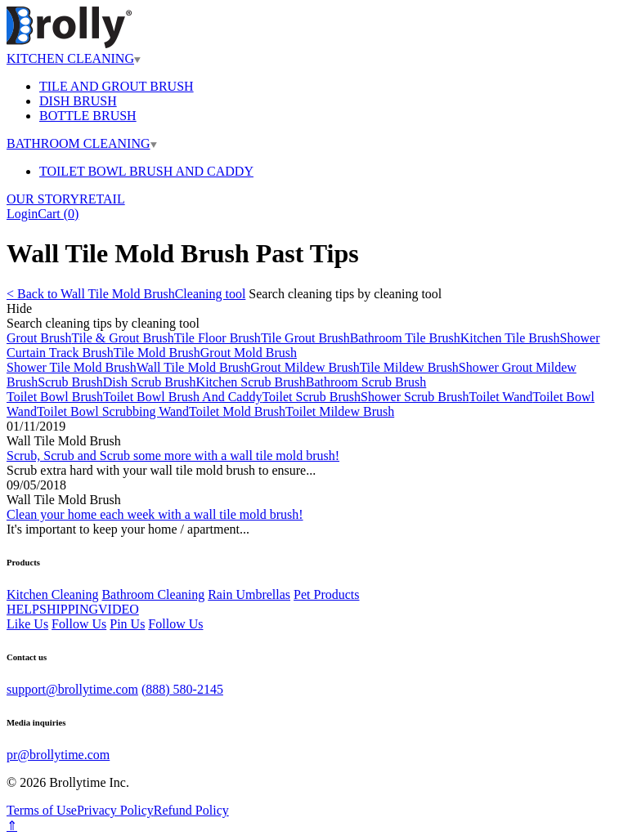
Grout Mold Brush (249, 353)
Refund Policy (191, 810)
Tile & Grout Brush (123, 338)
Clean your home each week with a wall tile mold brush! (155, 514)
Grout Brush (39, 338)
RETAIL (102, 199)
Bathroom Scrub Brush (366, 382)
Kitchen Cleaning (52, 594)
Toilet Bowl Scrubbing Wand (113, 411)
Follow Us (79, 624)
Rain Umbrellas (249, 594)
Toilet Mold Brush (237, 411)
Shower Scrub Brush (415, 397)
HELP (23, 609)
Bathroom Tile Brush (405, 338)
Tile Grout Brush (305, 338)
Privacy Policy (115, 810)
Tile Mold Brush (157, 353)
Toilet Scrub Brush (311, 397)
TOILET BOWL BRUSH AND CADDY (146, 171)
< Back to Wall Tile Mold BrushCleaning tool (126, 294)
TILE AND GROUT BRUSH (117, 86)
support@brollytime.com (72, 689)
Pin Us (127, 624)
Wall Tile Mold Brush (194, 367)
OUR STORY (43, 199)
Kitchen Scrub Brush (251, 382)
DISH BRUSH (78, 101)
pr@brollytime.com (58, 755)
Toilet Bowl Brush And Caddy (182, 397)
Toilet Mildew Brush (340, 411)
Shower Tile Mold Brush (72, 367)
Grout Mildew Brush (305, 367)
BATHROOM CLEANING (82, 143)
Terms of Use (42, 810)
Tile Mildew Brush (409, 367)
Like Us (27, 624)
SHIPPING (69, 609)
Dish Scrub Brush (150, 382)
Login (22, 214)
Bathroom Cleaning (153, 594)
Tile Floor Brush (218, 338)
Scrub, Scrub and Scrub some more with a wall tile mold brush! (173, 456)
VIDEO (119, 609)
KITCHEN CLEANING (74, 58)
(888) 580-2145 (182, 689)
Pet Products (326, 594)
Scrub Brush (70, 382)
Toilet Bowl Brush (55, 397)
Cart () (58, 214)
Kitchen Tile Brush (510, 338)
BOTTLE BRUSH (88, 116)
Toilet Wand (501, 397)
